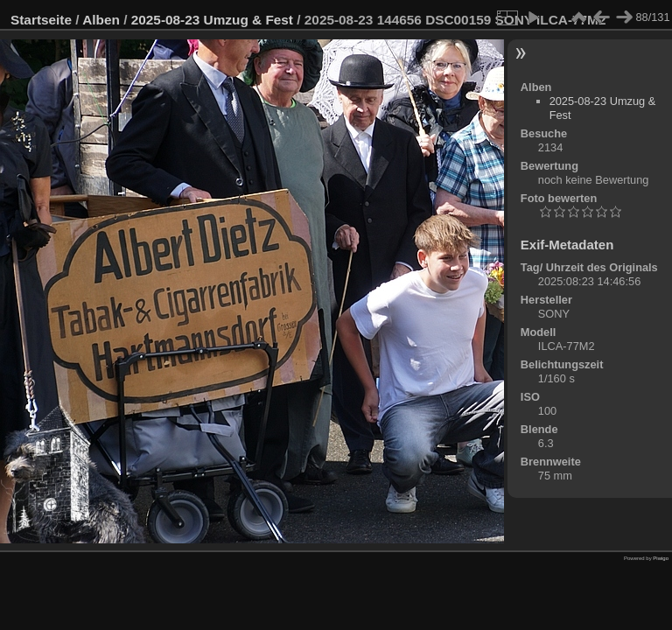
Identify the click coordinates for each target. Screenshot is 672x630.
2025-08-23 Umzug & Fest (212, 20)
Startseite (41, 20)
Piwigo (661, 558)
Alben (101, 20)
